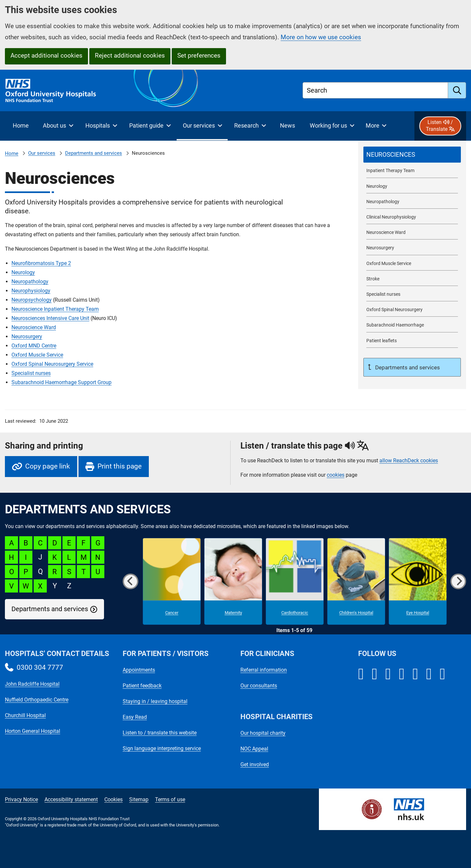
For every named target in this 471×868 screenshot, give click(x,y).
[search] (457, 90)
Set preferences (199, 55)
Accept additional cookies (46, 55)
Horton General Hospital (33, 731)
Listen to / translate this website (160, 733)
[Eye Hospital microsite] (418, 581)
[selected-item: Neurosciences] (412, 155)
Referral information (264, 670)
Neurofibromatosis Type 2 (41, 263)
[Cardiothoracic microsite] (295, 581)
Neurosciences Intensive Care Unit (50, 318)
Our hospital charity (263, 733)
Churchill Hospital (25, 715)
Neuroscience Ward (34, 327)
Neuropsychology (32, 300)
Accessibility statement (71, 799)
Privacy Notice (21, 799)
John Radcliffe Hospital (32, 684)
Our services (42, 153)
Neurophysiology (31, 291)
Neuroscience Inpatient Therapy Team (55, 309)
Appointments (139, 670)
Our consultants (259, 686)
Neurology (23, 272)
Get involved (255, 764)
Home (12, 153)
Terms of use (170, 799)
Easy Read (135, 717)
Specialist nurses (31, 373)
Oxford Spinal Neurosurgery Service (52, 364)
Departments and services (94, 153)
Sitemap (139, 799)
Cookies (113, 799)
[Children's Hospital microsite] (356, 581)
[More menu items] (376, 126)
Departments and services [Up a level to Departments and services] (407, 367)
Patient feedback (142, 686)
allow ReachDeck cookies (409, 461)
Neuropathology (30, 282)
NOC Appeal (254, 749)
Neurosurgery (27, 337)
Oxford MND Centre (34, 346)
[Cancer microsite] (172, 581)
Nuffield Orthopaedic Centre (37, 700)
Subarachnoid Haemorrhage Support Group (61, 382)
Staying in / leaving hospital (155, 701)
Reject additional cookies (130, 55)
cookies (336, 475)
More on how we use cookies (321, 37)
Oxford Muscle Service (37, 355)
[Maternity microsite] (233, 581)
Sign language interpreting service (162, 748)
